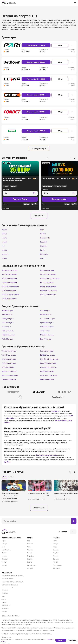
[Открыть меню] (75, 3)
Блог (3, 596)
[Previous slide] (70, 158)
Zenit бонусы (45, 331)
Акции (6, 186)
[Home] (9, 532)
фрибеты (7, 462)
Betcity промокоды (9, 359)
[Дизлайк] (34, 204)
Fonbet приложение (9, 282)
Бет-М (43, 258)
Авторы (4, 611)
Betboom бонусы (8, 335)
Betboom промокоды (10, 375)
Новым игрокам (61, 186)
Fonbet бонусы (7, 323)
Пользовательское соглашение (12, 582)
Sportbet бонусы (47, 323)
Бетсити (4, 556)
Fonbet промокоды (9, 363)
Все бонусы (39, 216)
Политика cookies (7, 579)
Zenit (42, 250)
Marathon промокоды (49, 375)
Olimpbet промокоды (48, 367)
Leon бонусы (45, 311)
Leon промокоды (47, 351)
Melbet (4, 258)
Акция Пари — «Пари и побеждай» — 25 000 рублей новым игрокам (17, 180)
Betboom (5, 254)
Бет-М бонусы (46, 339)
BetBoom (30, 544)
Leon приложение (47, 270)
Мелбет (4, 553)
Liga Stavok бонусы (48, 319)
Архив (4, 599)
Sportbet (44, 242)
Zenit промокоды (47, 371)
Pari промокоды (8, 367)
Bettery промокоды (9, 371)
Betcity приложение (9, 278)
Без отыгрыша (48, 186)
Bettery (4, 250)
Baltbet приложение (48, 274)
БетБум (58, 420)
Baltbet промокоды (48, 355)
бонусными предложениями (47, 455)
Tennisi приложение (9, 274)
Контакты (5, 590)
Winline (4, 230)
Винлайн (10, 418)
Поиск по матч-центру (9, 526)
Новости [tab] (4, 477)
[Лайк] (26, 204)
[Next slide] (75, 158)
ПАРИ (71, 416)
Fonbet (4, 242)
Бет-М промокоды (47, 379)
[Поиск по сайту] (39, 521)
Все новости (39, 508)
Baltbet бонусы (46, 315)
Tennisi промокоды (9, 355)
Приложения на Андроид (11, 538)
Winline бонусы (7, 311)
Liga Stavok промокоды (49, 359)
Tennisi (4, 234)
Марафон (5, 559)
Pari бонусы (6, 327)
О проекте (5, 608)
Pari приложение (47, 282)
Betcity (4, 238)
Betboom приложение (49, 291)
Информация (7, 572)
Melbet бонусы (7, 339)
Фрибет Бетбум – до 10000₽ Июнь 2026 (56, 178)
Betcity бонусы (7, 319)
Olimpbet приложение (10, 287)
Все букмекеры (39, 149)
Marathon (44, 254)
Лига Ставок (6, 550)
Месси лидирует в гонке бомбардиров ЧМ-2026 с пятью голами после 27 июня (12, 496)
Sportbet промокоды (48, 363)
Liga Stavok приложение (50, 278)
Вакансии (5, 593)
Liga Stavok (45, 238)
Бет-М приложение (9, 299)
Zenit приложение (9, 291)
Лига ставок (57, 565)
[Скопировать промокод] (34, 193)
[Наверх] (63, 532)
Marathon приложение (10, 295)
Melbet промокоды (9, 379)
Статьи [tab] (11, 477)
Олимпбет (57, 568)
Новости (4, 602)
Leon (42, 230)
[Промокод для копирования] (18, 193)
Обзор (60, 45)
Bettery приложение (48, 287)
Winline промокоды (9, 351)
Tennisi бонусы (7, 315)
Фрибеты (57, 538)
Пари (3, 541)
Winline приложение (9, 270)
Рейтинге (55, 411)
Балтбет (7, 423)
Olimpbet (44, 246)
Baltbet (43, 234)
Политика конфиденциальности (12, 576)
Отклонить (72, 640)
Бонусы (13, 186)
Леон (70, 420)
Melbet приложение (48, 295)
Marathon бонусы (47, 335)
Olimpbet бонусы (47, 327)
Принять (61, 640)
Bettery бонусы (7, 331)
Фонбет (64, 420)
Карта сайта (6, 605)
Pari (3, 246)
